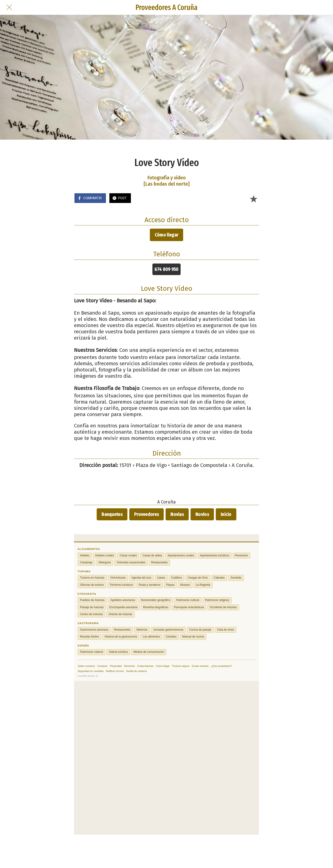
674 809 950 (166, 269)
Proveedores (146, 514)
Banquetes (112, 514)
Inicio (226, 514)
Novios (202, 514)
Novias (177, 514)
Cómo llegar (166, 235)
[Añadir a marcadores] (253, 199)
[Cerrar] (9, 7)
